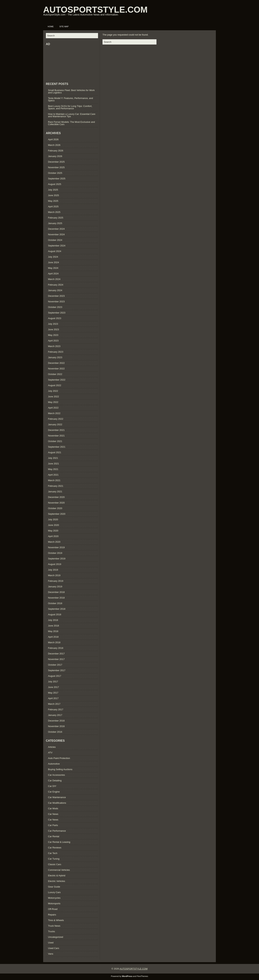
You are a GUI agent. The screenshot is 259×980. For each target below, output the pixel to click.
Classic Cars (55, 864)
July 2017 (53, 682)
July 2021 (53, 458)
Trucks (52, 931)
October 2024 (55, 240)
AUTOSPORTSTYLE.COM (95, 10)
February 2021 (56, 486)
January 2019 (55, 587)
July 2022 (53, 391)
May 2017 (53, 693)
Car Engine (54, 792)
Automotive (54, 764)
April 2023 (53, 341)
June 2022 (54, 397)
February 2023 (56, 352)
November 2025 (56, 167)
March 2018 (54, 642)
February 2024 (56, 285)
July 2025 (53, 190)
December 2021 (56, 430)
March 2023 (54, 346)
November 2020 (56, 503)
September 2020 (57, 514)
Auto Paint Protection (59, 758)
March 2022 (54, 413)
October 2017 (55, 665)
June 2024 (54, 262)
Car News (53, 814)
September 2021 (57, 447)
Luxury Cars (54, 892)
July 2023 (53, 324)
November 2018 (56, 598)
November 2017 (56, 659)
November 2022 (56, 369)
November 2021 (56, 436)
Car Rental (54, 836)
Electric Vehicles (57, 881)
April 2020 (53, 536)
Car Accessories (56, 775)
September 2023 (57, 313)
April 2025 (53, 207)
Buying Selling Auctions (60, 769)
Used (51, 943)
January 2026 (55, 156)
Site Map (64, 27)
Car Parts (53, 825)
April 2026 (53, 139)
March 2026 (54, 145)
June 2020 (54, 525)
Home (51, 27)
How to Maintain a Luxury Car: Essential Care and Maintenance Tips (72, 115)
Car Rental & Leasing (59, 842)
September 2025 (57, 179)
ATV (50, 753)
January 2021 (55, 492)
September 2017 (57, 670)
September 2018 (57, 609)
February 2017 (56, 709)
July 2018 (53, 620)
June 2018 (54, 626)
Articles (52, 747)
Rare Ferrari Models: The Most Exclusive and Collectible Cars (71, 123)
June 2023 (54, 329)
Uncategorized (56, 937)
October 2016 (55, 732)
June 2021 (54, 464)
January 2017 (55, 715)
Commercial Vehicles (59, 870)
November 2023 (56, 302)
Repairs (52, 915)
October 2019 (55, 553)
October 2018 (55, 603)
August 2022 (55, 385)
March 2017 (54, 704)
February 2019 (56, 581)
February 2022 (56, 419)
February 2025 (56, 218)
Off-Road (53, 909)
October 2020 (55, 508)
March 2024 (54, 279)
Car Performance (57, 831)
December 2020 (56, 497)
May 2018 (53, 631)
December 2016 (56, 721)
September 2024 (57, 246)
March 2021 (54, 480)
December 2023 (56, 296)
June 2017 (54, 687)
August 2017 (55, 676)
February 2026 (56, 151)
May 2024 (53, 268)
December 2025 (56, 162)
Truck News (54, 926)
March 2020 (54, 542)
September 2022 (57, 380)
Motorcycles (54, 898)
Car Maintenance (57, 797)
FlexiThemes (142, 976)
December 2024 (56, 229)
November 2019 (56, 547)
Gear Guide (54, 887)
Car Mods (53, 808)
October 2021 (55, 441)
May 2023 (53, 335)
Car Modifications (57, 803)
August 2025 (55, 184)
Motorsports (54, 903)
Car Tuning (54, 859)
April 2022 (53, 408)
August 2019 (55, 564)
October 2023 (55, 307)
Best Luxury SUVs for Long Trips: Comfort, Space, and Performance (70, 107)
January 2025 (55, 223)
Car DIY (52, 786)
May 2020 (53, 531)
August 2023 (55, 318)
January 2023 (55, 357)
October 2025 (55, 173)
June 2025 (54, 195)
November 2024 (56, 234)
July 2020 (53, 519)
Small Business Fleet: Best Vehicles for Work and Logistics (71, 91)
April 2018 (53, 637)
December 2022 (56, 363)
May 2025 (53, 201)
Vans (51, 954)
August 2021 (55, 452)
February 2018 (56, 648)
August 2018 (55, 614)
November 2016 (56, 726)
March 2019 (54, 575)
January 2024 (55, 290)
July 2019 (53, 570)
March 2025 (54, 212)
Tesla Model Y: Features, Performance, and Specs (71, 99)
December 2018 (56, 592)
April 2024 (53, 274)
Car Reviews (55, 848)
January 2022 (55, 424)
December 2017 (56, 654)
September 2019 (57, 559)
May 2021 (53, 469)
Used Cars (54, 948)
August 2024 (55, 251)
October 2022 (55, 374)
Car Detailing (55, 781)
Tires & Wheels (56, 920)
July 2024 (53, 257)
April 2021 (53, 475)
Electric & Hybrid (57, 876)
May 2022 (53, 402)
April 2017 (53, 698)
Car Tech (53, 853)
